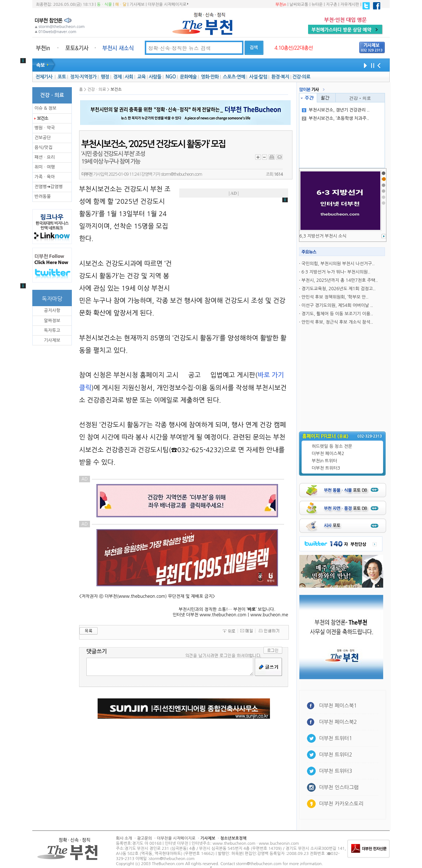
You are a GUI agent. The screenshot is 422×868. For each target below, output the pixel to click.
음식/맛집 (44, 147)
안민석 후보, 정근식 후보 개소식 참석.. (337, 322)
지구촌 (331, 5)
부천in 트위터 (324, 461)
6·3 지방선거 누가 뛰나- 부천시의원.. (336, 272)
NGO (171, 77)
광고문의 (144, 838)
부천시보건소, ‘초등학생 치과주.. (336, 118)
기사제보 (137, 5)
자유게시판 (350, 5)
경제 (117, 77)
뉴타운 (317, 5)
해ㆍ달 (121, 5)
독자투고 (52, 330)
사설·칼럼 (258, 77)
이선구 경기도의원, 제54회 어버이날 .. (337, 305)
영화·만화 (210, 77)
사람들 (155, 77)
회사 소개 (124, 838)
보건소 (42, 118)
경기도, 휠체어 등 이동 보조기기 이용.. (337, 314)
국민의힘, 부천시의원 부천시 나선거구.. (338, 264)
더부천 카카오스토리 (341, 804)
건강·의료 (301, 77)
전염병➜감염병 (49, 187)
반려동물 (43, 196)
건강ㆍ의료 (360, 98)
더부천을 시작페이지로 (168, 4)
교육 (141, 77)
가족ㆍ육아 (45, 177)
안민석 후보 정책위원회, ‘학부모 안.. (335, 297)
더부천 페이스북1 (338, 706)
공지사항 (52, 311)
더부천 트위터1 (335, 738)
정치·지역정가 (83, 77)
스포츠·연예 (234, 77)
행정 (105, 77)
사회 (129, 77)
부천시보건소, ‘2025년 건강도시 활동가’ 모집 (153, 144)
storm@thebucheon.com (181, 174)
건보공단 (43, 138)
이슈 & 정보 (46, 108)
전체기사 (44, 77)
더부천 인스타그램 (339, 787)
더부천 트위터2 (335, 755)
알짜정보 (52, 321)
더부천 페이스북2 (328, 454)
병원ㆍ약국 (45, 128)
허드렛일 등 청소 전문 (332, 446)
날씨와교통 (299, 5)
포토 (62, 77)
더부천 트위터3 (326, 468)
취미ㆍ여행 (45, 167)
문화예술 (188, 77)
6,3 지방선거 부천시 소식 (323, 236)
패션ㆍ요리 (45, 157)
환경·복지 (280, 77)
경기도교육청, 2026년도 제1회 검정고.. (339, 289)
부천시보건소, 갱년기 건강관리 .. (336, 110)
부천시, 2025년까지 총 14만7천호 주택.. (340, 280)
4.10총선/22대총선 (294, 48)
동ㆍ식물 (104, 5)
